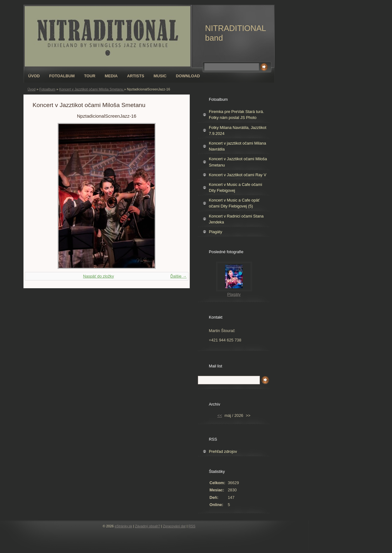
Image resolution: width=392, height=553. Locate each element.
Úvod (34, 76)
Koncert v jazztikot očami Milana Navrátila (237, 146)
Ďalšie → (178, 276)
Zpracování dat (174, 526)
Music (160, 76)
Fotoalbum (62, 76)
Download (188, 76)
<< (220, 415)
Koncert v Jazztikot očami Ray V (238, 175)
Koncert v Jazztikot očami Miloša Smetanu (92, 89)
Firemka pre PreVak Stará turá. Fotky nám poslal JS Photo (236, 115)
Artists (136, 76)
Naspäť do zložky (98, 276)
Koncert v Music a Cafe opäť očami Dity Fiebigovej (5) (234, 203)
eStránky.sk (123, 526)
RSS (192, 526)
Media (111, 76)
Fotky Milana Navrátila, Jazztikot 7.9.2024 (237, 131)
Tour (90, 76)
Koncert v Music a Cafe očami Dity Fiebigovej (235, 187)
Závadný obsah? (147, 526)
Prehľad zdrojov (223, 451)
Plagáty (216, 232)
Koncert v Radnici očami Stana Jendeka (236, 219)
